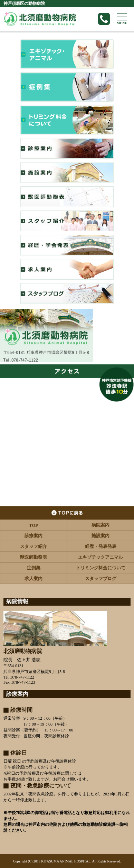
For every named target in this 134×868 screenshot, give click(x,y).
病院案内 (100, 525)
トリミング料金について (101, 568)
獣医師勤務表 (33, 557)
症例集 (34, 568)
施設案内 (100, 536)
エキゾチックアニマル (100, 557)
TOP (34, 525)
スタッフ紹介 (33, 546)
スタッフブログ (101, 578)
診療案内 (33, 536)
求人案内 (33, 578)
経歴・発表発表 (101, 546)
